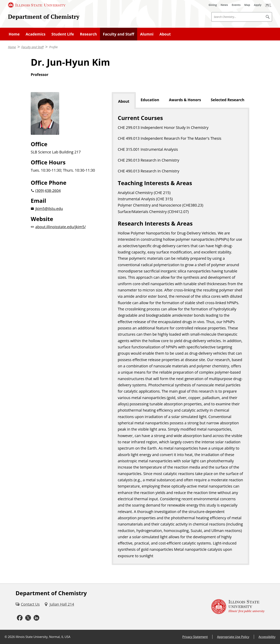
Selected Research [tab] (228, 100)
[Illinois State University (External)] (37, 5)
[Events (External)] (236, 5)
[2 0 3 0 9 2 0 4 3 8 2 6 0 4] (65, 191)
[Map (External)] (247, 5)
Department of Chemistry (44, 17)
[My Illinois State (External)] (268, 5)
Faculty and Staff (118, 34)
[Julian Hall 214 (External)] (59, 604)
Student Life (63, 34)
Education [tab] (150, 100)
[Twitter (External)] (28, 618)
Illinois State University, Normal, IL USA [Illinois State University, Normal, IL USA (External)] (43, 637)
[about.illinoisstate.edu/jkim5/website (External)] (65, 227)
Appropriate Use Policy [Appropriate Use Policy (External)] (233, 637)
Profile (53, 47)
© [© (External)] (6, 637)
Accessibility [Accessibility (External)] (267, 637)
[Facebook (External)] (20, 618)
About (165, 34)
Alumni (147, 34)
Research (88, 34)
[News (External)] (224, 5)
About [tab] (124, 101)
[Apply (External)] (258, 5)
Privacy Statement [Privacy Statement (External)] (195, 637)
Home (14, 34)
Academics (36, 34)
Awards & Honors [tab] (185, 100)
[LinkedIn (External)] (36, 618)
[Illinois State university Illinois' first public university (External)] (238, 607)
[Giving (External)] (213, 5)
